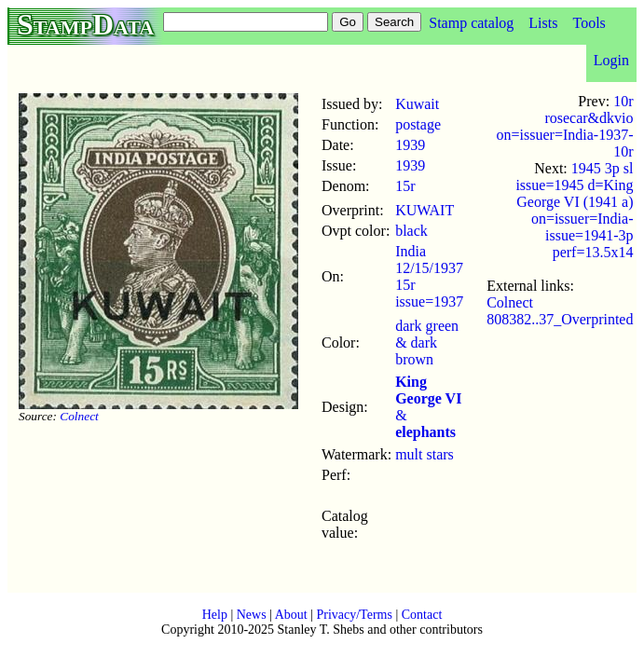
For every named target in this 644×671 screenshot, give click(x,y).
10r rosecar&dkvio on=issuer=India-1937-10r (565, 126)
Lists (543, 23)
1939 (410, 145)
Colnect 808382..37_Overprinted (560, 311)
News (252, 615)
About (291, 615)
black (411, 231)
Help (215, 615)
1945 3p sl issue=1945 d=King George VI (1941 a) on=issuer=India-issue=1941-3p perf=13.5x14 (574, 210)
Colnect (79, 416)
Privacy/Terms (354, 615)
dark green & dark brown (427, 342)
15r (405, 186)
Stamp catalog (471, 23)
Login (611, 60)
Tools (589, 23)
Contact (422, 615)
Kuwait (417, 104)
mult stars (425, 454)
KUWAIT (425, 210)
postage (418, 124)
